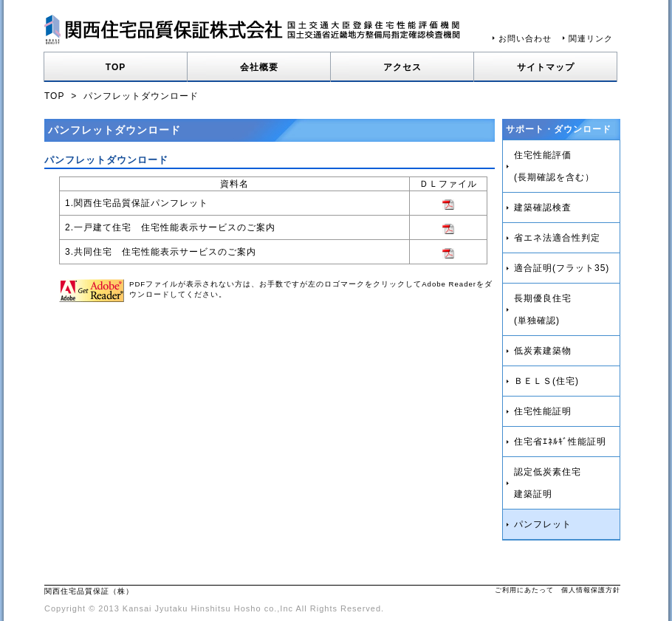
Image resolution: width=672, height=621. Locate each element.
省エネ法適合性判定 (557, 238)
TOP (116, 67)
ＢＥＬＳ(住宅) (546, 381)
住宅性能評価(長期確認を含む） (554, 166)
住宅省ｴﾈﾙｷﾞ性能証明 (560, 442)
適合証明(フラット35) (562, 268)
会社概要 (259, 67)
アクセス (402, 67)
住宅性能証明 (543, 411)
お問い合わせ (525, 38)
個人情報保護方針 (591, 590)
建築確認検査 (543, 207)
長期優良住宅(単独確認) (543, 309)
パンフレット (543, 524)
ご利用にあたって (524, 590)
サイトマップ (546, 67)
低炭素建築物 (543, 351)
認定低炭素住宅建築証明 (548, 483)
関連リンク (591, 38)
